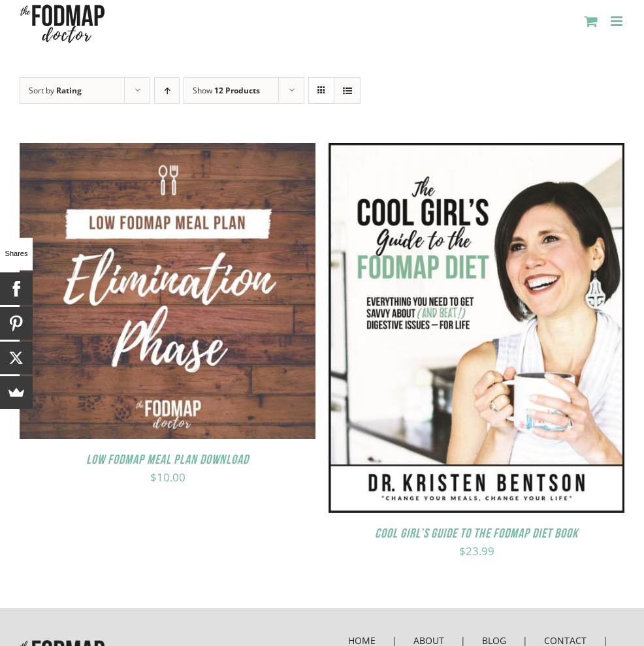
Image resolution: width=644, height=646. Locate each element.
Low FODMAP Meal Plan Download (168, 459)
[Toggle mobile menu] (618, 21)
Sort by (55, 90)
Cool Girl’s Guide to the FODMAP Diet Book (476, 533)
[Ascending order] (167, 90)
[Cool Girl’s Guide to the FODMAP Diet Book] (476, 154)
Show (226, 90)
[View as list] (347, 90)
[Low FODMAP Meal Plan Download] (168, 154)
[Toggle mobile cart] (591, 21)
